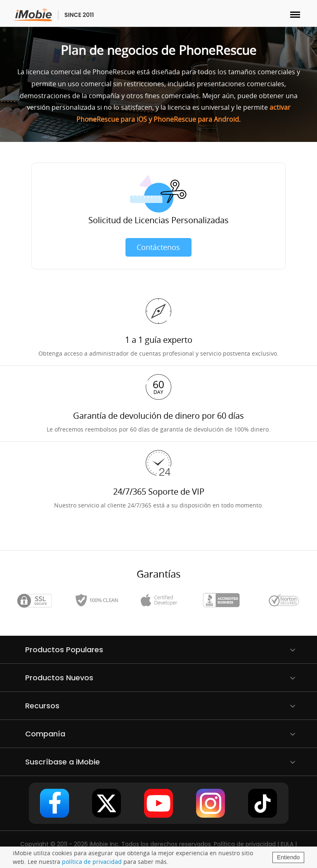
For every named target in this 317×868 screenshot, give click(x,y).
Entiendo (288, 857)
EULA (287, 844)
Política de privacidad (245, 844)
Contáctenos (158, 247)
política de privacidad (92, 862)
